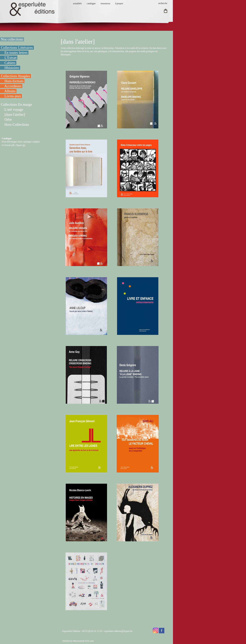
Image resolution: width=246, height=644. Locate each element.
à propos (119, 3)
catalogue (91, 3)
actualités (77, 3)
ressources (105, 3)
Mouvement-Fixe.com (84, 641)
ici (24, 145)
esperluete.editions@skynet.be (118, 631)
